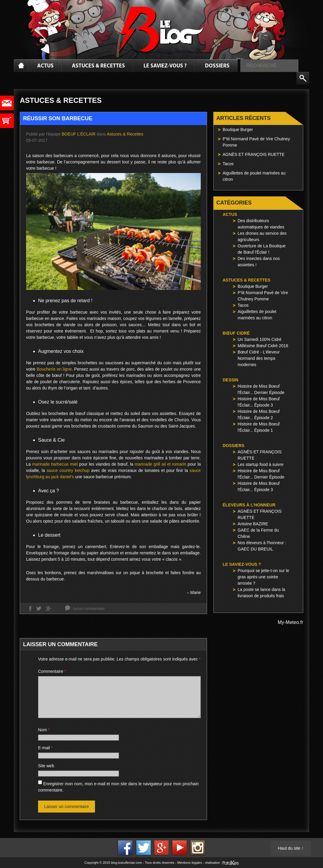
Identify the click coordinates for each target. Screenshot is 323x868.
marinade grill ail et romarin (161, 464)
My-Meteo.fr (290, 622)
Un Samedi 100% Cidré (259, 339)
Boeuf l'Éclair (79, 134)
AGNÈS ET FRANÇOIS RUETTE (254, 154)
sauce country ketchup (68, 470)
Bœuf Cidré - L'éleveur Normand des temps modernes (259, 358)
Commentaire (52, 671)
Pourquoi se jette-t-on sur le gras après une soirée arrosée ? (263, 577)
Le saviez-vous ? (165, 66)
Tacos (228, 164)
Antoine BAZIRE (253, 524)
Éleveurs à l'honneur (249, 505)
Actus (45, 66)
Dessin (230, 380)
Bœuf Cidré (236, 333)
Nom (44, 730)
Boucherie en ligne (54, 369)
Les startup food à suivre (261, 464)
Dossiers (217, 66)
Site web (46, 766)
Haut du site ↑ (291, 848)
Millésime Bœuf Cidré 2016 (263, 346)
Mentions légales (190, 863)
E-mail (45, 748)
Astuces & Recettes (98, 66)
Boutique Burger (238, 130)
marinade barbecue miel (55, 464)
